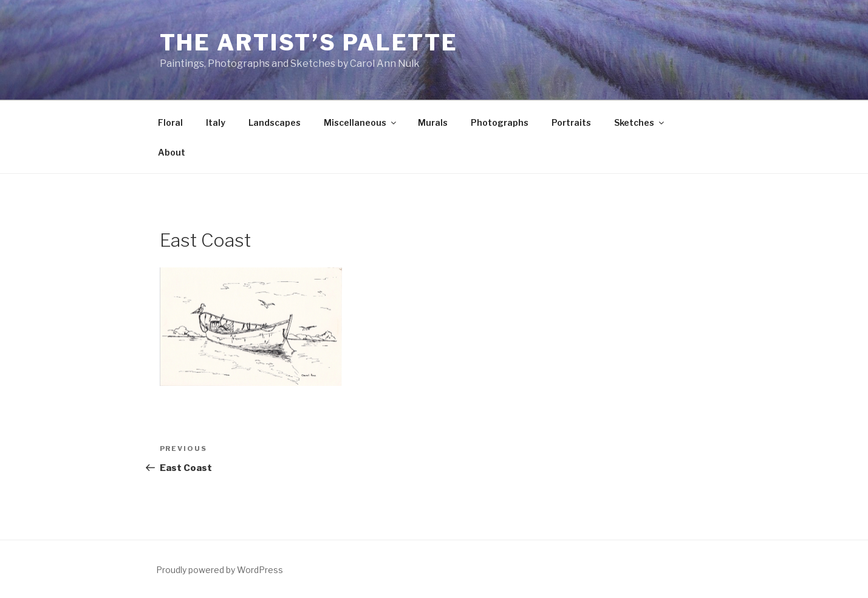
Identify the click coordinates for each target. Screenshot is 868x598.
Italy (216, 122)
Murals (433, 122)
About (172, 152)
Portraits (571, 122)
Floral (170, 122)
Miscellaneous (361, 122)
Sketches (640, 122)
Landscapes (275, 122)
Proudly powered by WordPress (220, 570)
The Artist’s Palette (309, 43)
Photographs (500, 122)
